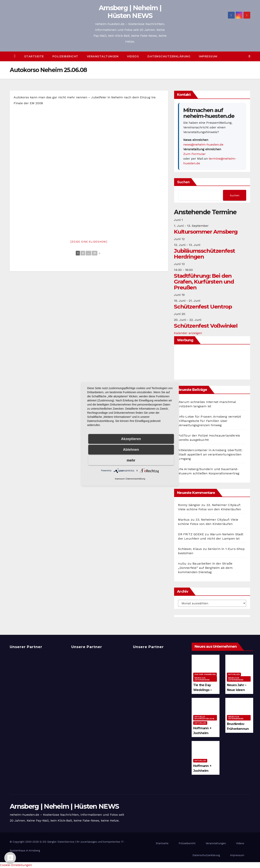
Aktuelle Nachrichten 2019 (204, 718)
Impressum (208, 56)
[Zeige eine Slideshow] (89, 242)
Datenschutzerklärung (169, 56)
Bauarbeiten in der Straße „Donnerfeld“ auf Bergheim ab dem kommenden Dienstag (205, 568)
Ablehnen (131, 450)
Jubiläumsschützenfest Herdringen (204, 254)
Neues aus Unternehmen (202, 679)
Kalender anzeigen (188, 333)
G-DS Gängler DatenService (57, 842)
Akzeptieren (131, 439)
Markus (184, 520)
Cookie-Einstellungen (16, 865)
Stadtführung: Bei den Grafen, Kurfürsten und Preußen (204, 282)
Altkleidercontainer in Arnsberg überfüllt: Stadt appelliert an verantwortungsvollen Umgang (210, 454)
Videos (133, 56)
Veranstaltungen (103, 56)
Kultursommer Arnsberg (206, 232)
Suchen (183, 182)
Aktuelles (234, 674)
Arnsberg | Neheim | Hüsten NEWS (130, 12)
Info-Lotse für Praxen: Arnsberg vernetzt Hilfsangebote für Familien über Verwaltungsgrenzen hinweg (209, 421)
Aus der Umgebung (205, 674)
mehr (131, 460)
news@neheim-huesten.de (203, 145)
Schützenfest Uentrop (203, 307)
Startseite (34, 56)
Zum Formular (194, 154)
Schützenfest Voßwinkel (206, 326)
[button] (249, 56)
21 (95, 253)
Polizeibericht (65, 56)
